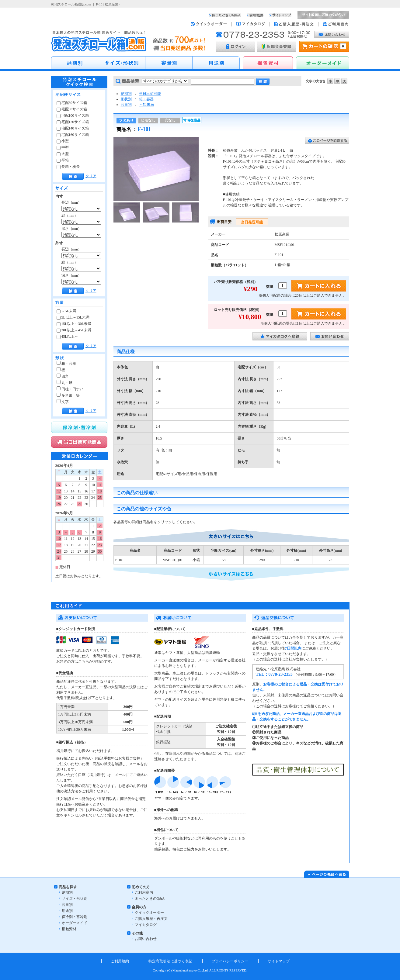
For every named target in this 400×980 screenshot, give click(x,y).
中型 (63, 147)
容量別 (126, 105)
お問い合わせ (146, 939)
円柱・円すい (70, 389)
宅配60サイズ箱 (72, 103)
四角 (63, 376)
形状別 (126, 99)
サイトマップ (279, 961)
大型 (63, 154)
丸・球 (64, 383)
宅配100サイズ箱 (73, 116)
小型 (63, 141)
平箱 (63, 160)
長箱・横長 (68, 167)
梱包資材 (69, 929)
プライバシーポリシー (230, 961)
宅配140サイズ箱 (73, 128)
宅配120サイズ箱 (73, 122)
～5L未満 (66, 311)
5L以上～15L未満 (73, 317)
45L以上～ (67, 336)
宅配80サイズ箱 (72, 109)
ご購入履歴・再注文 (151, 919)
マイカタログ (146, 925)
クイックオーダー (149, 913)
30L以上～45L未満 (74, 330)
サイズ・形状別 (75, 899)
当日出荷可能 (150, 94)
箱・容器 (66, 364)
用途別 (67, 911)
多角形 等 (68, 395)
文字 (63, 402)
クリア (91, 176)
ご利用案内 (144, 892)
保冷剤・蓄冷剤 (75, 917)
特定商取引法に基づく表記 (170, 961)
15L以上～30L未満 (74, 324)
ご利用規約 (120, 961)
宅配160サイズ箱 (73, 135)
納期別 (126, 94)
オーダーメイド (75, 923)
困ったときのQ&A (150, 899)
